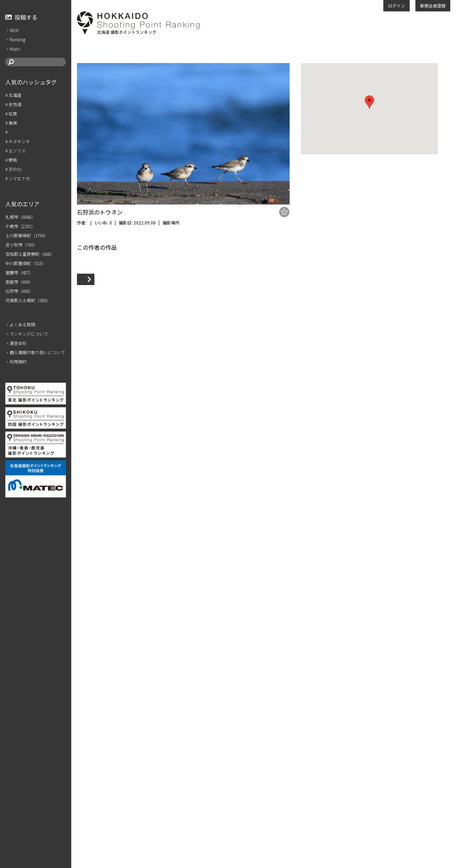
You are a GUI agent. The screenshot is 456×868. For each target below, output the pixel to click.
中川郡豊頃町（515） (26, 263)
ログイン (397, 6)
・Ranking (15, 39)
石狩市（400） (19, 291)
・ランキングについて (27, 334)
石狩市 (203, 223)
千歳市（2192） (20, 226)
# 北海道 (13, 95)
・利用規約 (16, 361)
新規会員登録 (433, 6)
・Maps (13, 49)
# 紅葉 (11, 113)
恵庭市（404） (19, 282)
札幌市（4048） (20, 217)
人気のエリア (22, 204)
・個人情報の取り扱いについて (35, 352)
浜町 (214, 223)
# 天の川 (13, 169)
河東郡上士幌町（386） (28, 300)
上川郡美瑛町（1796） (27, 235)
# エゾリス (15, 151)
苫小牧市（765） (21, 245)
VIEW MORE (98, 822)
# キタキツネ (18, 141)
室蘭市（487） (19, 272)
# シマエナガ (18, 178)
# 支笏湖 (13, 104)
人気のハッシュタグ (31, 82)
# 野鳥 (11, 160)
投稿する (21, 17)
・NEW (12, 30)
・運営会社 (16, 343)
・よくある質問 (20, 324)
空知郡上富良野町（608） (30, 254)
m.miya (95, 223)
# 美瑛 (11, 123)
